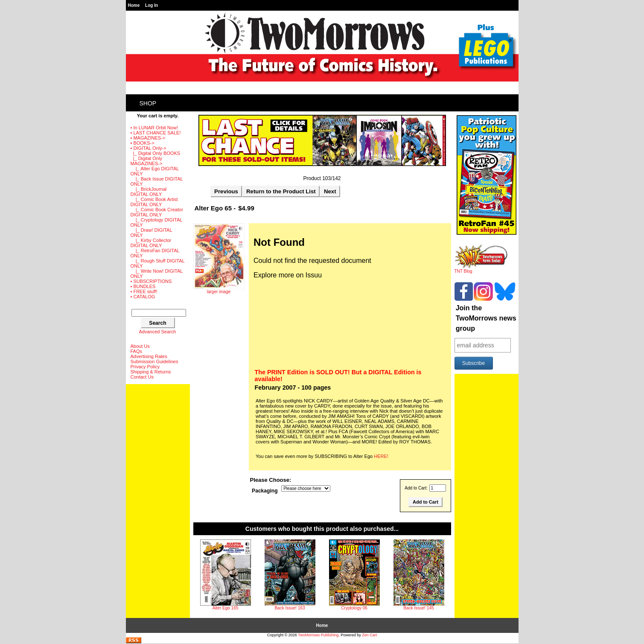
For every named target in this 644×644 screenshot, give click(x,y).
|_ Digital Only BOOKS (156, 153)
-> (149, 148)
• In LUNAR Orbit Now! (154, 128)
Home (134, 5)
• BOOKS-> (143, 143)
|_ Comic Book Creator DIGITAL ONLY (157, 212)
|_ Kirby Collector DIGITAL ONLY (151, 243)
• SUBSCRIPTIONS (151, 281)
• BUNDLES (143, 286)
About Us (140, 346)
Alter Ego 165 (226, 608)
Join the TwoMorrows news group (486, 318)
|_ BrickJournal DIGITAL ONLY (149, 192)
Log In (152, 5)
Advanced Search (158, 332)
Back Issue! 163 (290, 608)
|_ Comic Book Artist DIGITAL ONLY (154, 202)
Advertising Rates (149, 356)
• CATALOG (143, 297)
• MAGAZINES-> (148, 138)
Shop (148, 103)
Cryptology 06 (354, 608)
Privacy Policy (145, 367)
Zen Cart (369, 635)
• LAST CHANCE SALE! (156, 133)
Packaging (265, 491)
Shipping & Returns (151, 372)
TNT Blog (481, 269)
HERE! (381, 456)
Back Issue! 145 (418, 608)
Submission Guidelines (154, 361)
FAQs (137, 351)
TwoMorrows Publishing (318, 635)
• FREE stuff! (144, 291)
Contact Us (142, 377)
